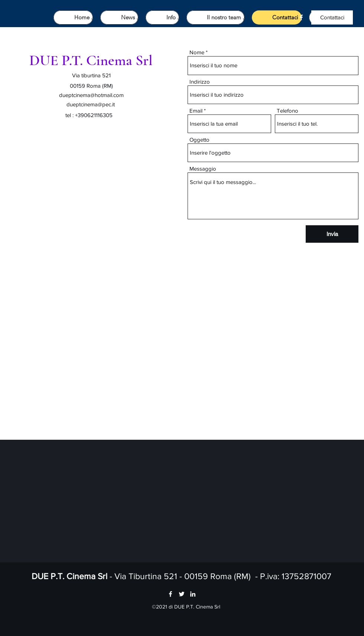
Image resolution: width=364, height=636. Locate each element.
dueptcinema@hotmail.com (91, 95)
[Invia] (332, 234)
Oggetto (199, 140)
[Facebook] (301, 17)
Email (196, 111)
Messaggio (203, 169)
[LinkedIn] (193, 594)
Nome (197, 52)
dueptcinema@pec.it (91, 104)
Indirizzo (200, 82)
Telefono (287, 111)
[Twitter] (182, 594)
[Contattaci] (332, 17)
